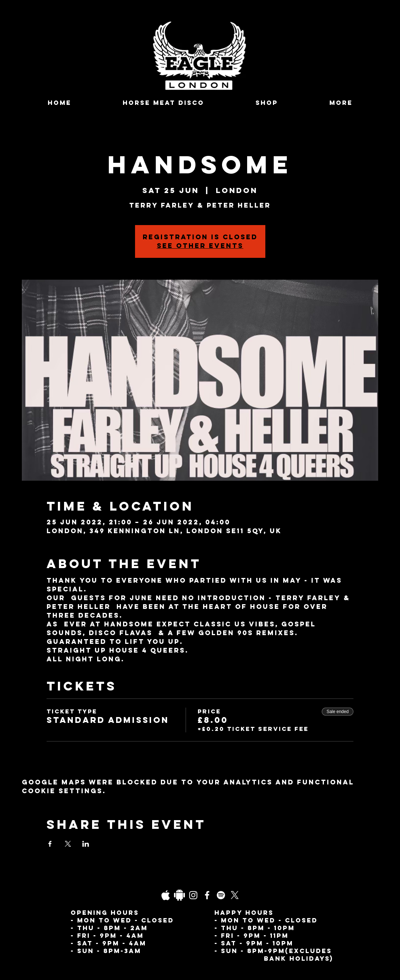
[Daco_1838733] (179, 895)
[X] (235, 895)
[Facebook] (207, 895)
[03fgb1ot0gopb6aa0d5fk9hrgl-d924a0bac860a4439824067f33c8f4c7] (166, 895)
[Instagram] (193, 895)
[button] (341, 103)
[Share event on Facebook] (50, 844)
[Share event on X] (68, 844)
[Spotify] (221, 895)
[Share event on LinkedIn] (86, 844)
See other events (200, 246)
